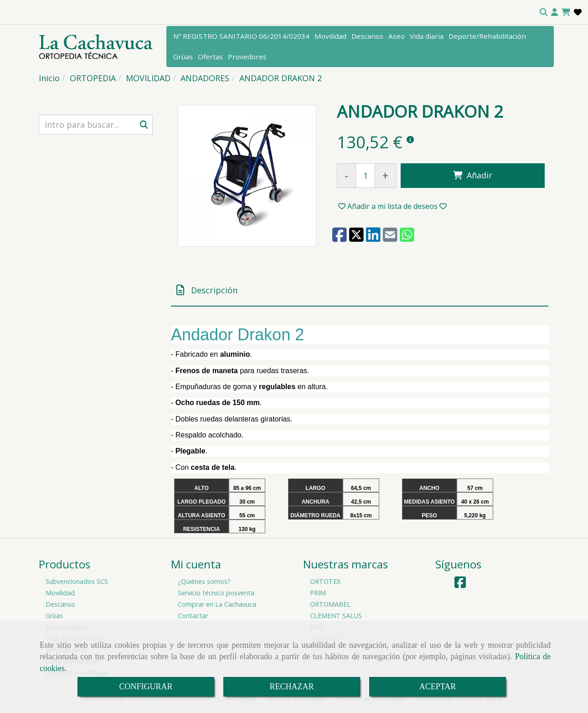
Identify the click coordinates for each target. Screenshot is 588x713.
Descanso (367, 36)
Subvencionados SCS (77, 581)
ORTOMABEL (330, 604)
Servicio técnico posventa (216, 593)
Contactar (193, 616)
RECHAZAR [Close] (291, 687)
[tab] (360, 290)
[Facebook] (460, 585)
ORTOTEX (325, 581)
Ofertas (210, 57)
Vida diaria (427, 36)
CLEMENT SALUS (336, 616)
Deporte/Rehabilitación (487, 36)
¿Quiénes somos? (204, 581)
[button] (554, 12)
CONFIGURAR (146, 687)
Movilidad (330, 36)
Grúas (183, 57)
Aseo (397, 36)
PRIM (318, 593)
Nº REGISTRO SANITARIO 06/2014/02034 (241, 36)
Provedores (247, 57)
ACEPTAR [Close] (438, 687)
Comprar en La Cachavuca (217, 604)
